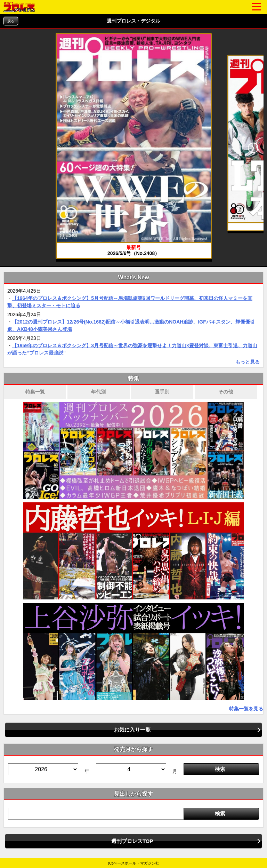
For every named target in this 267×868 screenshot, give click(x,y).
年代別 (98, 392)
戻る (11, 21)
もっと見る (248, 362)
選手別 (162, 392)
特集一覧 (35, 392)
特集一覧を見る (246, 709)
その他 (226, 392)
